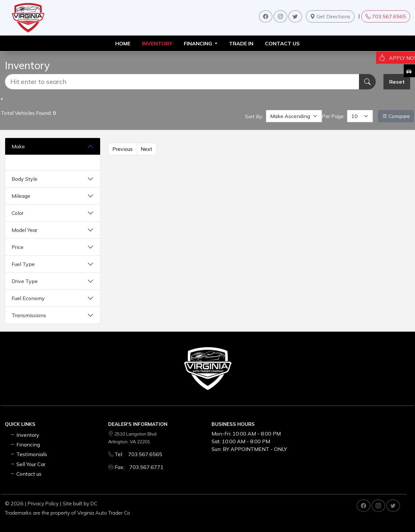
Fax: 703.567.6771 (139, 467)
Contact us (282, 43)
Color (18, 213)
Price (18, 247)
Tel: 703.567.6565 (138, 454)
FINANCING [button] (199, 43)
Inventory (25, 435)
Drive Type (25, 281)
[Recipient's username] (182, 82)
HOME (123, 43)
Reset (397, 82)
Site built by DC (80, 504)
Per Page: (333, 116)
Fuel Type (23, 264)
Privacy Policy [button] (43, 504)
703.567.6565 (386, 16)
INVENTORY (157, 43)
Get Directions (330, 16)
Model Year (24, 230)
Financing (25, 445)
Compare (396, 116)
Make (18, 146)
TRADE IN (241, 43)
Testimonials (28, 454)
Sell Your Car (28, 464)
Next (146, 149)
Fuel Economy (28, 298)
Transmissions (29, 315)
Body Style (24, 179)
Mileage (21, 196)
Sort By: (254, 116)
